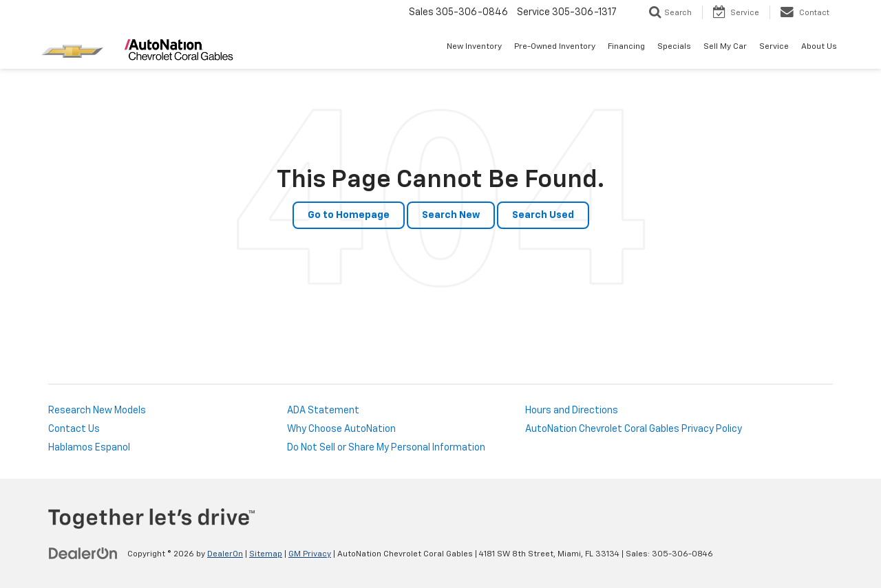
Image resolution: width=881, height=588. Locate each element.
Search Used (543, 215)
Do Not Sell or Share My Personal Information (386, 448)
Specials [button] (674, 47)
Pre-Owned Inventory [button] (555, 47)
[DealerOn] (83, 554)
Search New (451, 215)
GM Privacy (310, 554)
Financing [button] (626, 47)
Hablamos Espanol (89, 448)
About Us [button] (819, 47)
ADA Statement (323, 411)
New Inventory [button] (474, 47)
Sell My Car (725, 47)
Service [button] (774, 47)
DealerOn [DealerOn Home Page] (225, 554)
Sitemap (266, 554)
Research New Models (97, 411)
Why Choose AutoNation (341, 429)
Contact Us (74, 429)
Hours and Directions (572, 411)
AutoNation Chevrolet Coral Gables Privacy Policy (634, 429)
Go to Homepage (349, 215)
